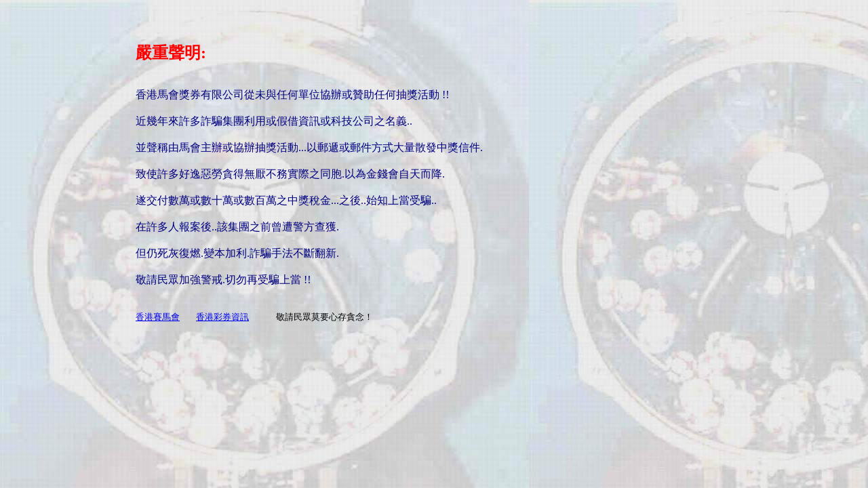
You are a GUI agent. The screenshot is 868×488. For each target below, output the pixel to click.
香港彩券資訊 (222, 317)
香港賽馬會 (158, 317)
